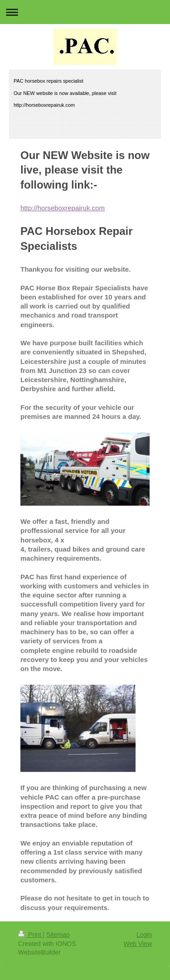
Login (144, 935)
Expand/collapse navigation (85, 12)
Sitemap (58, 935)
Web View (138, 944)
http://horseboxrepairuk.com (63, 208)
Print (31, 935)
